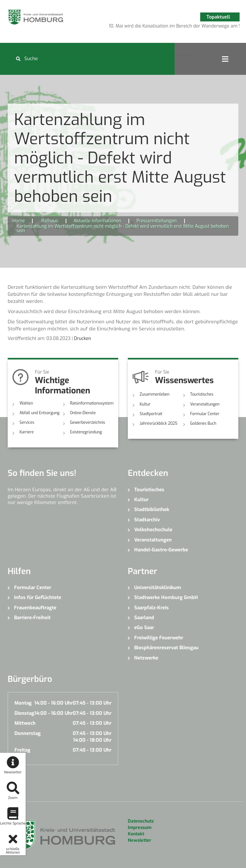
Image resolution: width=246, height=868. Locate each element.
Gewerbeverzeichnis (88, 422)
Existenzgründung (86, 432)
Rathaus (50, 221)
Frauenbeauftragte (35, 608)
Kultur (145, 404)
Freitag (22, 750)
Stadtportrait (151, 414)
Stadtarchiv (147, 520)
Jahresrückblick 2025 (159, 423)
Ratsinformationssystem (92, 403)
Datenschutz (141, 821)
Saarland (144, 618)
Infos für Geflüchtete (38, 597)
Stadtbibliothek (152, 509)
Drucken (82, 339)
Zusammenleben (155, 394)
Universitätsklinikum (158, 588)
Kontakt (136, 834)
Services (27, 422)
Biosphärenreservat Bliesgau (166, 648)
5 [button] (179, 27)
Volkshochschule (153, 530)
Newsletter (139, 840)
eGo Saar (144, 627)
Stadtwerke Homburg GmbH (166, 597)
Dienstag (24, 713)
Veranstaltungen (205, 404)
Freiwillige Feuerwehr (159, 638)
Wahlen (26, 403)
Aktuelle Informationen (98, 221)
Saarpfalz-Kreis (152, 608)
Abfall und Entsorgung (40, 413)
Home (19, 221)
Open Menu (225, 59)
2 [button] (150, 27)
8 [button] (208, 27)
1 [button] (141, 27)
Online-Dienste (83, 413)
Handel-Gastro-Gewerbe (161, 550)
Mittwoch (25, 723)
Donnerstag (28, 733)
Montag (23, 703)
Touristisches (202, 394)
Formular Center (205, 414)
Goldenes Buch (203, 423)
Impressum (140, 828)
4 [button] (169, 27)
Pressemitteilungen (156, 221)
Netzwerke (146, 658)
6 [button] (189, 27)
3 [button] (160, 27)
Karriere (27, 432)
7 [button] (198, 27)
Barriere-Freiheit (32, 618)
